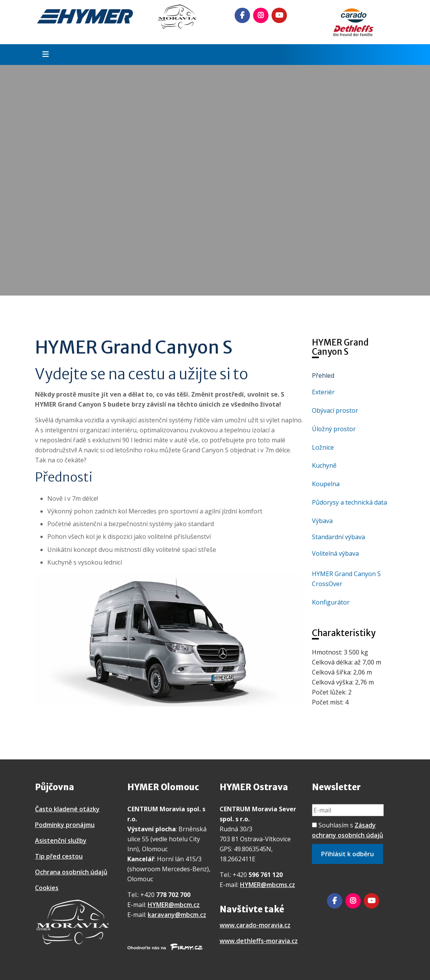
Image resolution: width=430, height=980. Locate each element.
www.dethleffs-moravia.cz (259, 941)
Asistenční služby (61, 840)
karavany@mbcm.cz (177, 915)
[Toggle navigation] (43, 55)
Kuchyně (324, 465)
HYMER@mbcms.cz (267, 885)
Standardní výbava (338, 537)
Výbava (322, 521)
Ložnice (323, 447)
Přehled (323, 375)
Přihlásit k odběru (347, 854)
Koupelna (326, 484)
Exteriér (323, 392)
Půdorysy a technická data (349, 502)
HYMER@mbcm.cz (174, 905)
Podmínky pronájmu (65, 825)
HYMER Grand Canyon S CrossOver (346, 579)
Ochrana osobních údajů (71, 872)
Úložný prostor (334, 429)
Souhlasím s (347, 830)
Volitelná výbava (335, 553)
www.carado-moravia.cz (255, 925)
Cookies (47, 888)
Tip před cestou (59, 856)
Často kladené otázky (67, 809)
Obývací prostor (335, 410)
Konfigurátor (331, 602)
